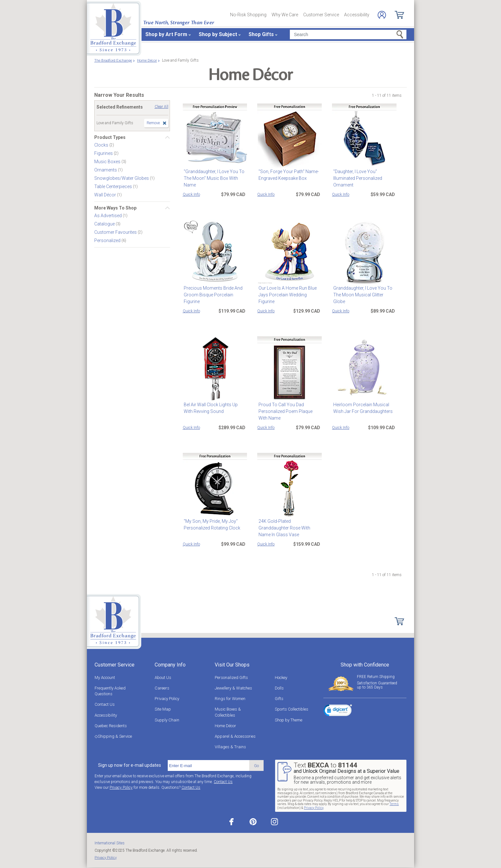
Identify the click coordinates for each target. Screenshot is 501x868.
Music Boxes (108, 162)
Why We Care (285, 15)
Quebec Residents (111, 726)
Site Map (163, 709)
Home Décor (225, 726)
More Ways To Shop (115, 208)
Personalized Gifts (231, 678)
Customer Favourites (116, 232)
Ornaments (106, 170)
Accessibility (357, 15)
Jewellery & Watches (233, 688)
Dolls (279, 688)
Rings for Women (230, 699)
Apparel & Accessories (235, 736)
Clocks (102, 145)
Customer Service (321, 15)
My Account (105, 678)
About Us (163, 678)
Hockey (281, 678)
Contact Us (105, 704)
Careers (162, 688)
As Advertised (108, 216)
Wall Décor (106, 195)
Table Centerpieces (114, 187)
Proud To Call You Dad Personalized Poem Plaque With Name (289, 411)
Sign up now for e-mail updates (130, 765)
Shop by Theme (289, 720)
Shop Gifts (261, 34)
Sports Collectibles (292, 709)
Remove (153, 123)
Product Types (110, 137)
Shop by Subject (218, 34)
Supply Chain (167, 720)
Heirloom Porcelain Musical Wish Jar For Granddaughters (362, 408)
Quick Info (191, 194)
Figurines (104, 153)
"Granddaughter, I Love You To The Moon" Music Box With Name (213, 178)
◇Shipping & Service (113, 736)
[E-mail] (208, 765)
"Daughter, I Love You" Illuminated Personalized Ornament (356, 178)
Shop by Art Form (166, 34)
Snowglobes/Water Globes (122, 178)
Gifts (279, 699)
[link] (338, 711)
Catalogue (105, 224)
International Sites (110, 843)
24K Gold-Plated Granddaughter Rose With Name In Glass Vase (289, 525)
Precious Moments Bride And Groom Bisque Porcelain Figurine (212, 295)
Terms (394, 804)
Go (256, 766)
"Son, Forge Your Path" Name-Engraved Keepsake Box (287, 175)
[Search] (348, 34)
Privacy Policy (167, 699)
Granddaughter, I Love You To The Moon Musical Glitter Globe (363, 291)
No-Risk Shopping (248, 15)
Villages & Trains (230, 747)
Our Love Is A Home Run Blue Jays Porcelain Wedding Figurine (286, 295)
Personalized (108, 240)
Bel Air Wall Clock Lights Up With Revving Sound (215, 408)
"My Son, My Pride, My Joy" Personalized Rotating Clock (211, 525)
